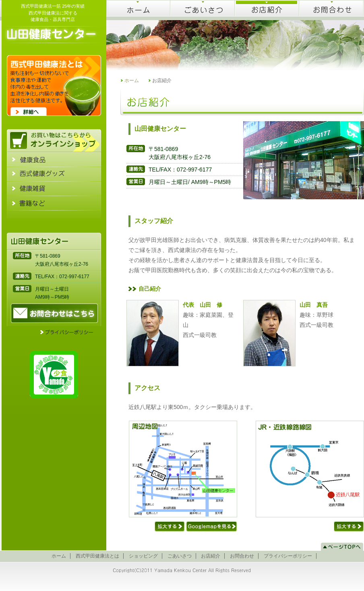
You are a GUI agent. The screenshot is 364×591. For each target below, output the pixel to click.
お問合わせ (242, 556)
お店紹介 (211, 556)
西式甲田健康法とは (97, 556)
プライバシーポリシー (288, 556)
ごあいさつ (180, 556)
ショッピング (143, 556)
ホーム (132, 81)
